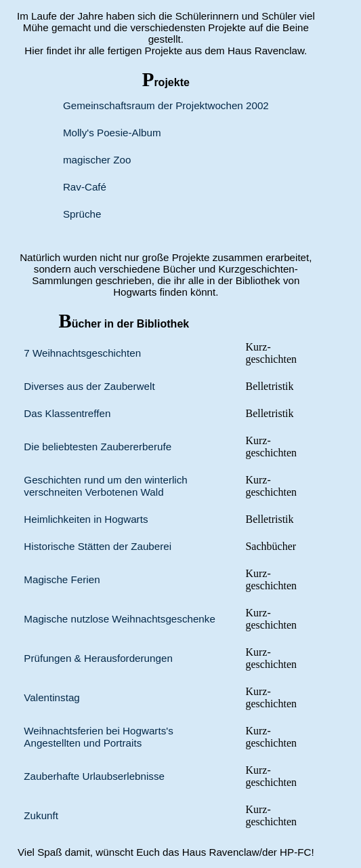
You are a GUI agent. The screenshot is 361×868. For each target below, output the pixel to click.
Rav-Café (85, 187)
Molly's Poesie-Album (112, 133)
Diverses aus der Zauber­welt (89, 386)
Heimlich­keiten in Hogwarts (86, 519)
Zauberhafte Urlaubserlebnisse (94, 776)
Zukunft (41, 815)
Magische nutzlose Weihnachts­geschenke (120, 619)
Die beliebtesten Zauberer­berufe (98, 447)
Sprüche (82, 214)
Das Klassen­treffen (67, 413)
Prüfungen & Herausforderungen (98, 658)
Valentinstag (51, 697)
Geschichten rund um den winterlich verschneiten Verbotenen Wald (105, 486)
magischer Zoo (97, 160)
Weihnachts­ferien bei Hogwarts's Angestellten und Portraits (98, 737)
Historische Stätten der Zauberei (98, 546)
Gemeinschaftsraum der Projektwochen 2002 (166, 105)
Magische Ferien (62, 579)
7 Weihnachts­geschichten (82, 353)
